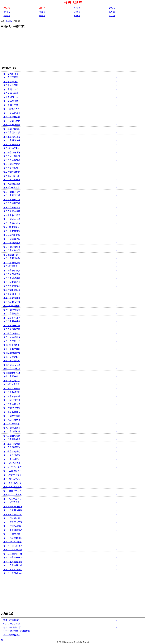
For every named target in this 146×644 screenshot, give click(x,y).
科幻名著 (42, 12)
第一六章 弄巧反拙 (12, 133)
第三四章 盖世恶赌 (12, 203)
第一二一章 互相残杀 (13, 546)
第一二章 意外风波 (12, 117)
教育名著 (77, 16)
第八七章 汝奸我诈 (12, 412)
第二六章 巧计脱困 (12, 172)
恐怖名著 (112, 12)
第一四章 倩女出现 (12, 125)
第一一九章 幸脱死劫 (13, 538)
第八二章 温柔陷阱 (12, 392)
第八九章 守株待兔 (12, 420)
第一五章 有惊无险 (12, 129)
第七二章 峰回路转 (12, 353)
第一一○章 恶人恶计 (12, 502)
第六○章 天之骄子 (11, 306)
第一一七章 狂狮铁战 (13, 530)
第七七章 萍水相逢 (12, 373)
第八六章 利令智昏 (12, 408)
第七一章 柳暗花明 (12, 349)
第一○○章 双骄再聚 (12, 463)
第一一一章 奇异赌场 (13, 507)
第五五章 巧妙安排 (12, 286)
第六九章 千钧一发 (12, 341)
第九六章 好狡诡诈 (12, 447)
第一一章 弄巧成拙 (12, 113)
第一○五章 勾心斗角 (12, 483)
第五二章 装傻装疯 (12, 274)
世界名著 (77, 8)
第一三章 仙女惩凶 (12, 121)
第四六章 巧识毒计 (12, 250)
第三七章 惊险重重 (12, 215)
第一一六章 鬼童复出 (13, 526)
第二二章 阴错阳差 (12, 156)
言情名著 (77, 12)
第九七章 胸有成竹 (12, 452)
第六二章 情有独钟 (12, 314)
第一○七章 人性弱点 (12, 491)
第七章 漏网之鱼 (11, 97)
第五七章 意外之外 (12, 294)
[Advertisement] (69, 49)
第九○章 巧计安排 (11, 424)
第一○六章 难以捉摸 (12, 487)
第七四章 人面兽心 (12, 361)
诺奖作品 (112, 8)
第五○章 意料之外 (11, 266)
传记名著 (112, 16)
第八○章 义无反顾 (11, 384)
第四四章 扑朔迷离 (12, 243)
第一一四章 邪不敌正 (13, 518)
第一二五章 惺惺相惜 (13, 562)
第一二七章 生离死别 (13, 570)
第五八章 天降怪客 (12, 298)
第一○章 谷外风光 (11, 109)
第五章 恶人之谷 (11, 89)
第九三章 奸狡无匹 (12, 436)
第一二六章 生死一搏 (13, 565)
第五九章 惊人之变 (12, 302)
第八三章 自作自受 (12, 396)
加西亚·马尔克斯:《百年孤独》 (17, 631)
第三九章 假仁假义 (12, 223)
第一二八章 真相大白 (13, 573)
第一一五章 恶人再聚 (13, 522)
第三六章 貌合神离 (12, 211)
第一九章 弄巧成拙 (12, 145)
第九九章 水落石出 (12, 459)
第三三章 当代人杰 (12, 200)
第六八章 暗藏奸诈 (12, 337)
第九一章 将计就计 (12, 428)
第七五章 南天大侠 (12, 365)
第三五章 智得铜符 (12, 208)
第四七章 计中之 (11, 255)
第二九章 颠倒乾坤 (12, 184)
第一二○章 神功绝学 (12, 542)
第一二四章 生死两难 (13, 557)
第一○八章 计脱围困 (12, 495)
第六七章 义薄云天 (12, 334)
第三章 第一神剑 (11, 82)
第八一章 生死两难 (12, 389)
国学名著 (7, 12)
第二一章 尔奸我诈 (12, 153)
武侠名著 (42, 16)
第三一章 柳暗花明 (12, 192)
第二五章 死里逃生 (12, 168)
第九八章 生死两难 (12, 455)
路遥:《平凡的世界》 (13, 628)
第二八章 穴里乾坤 (12, 180)
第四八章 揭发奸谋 (12, 258)
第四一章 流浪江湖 (12, 231)
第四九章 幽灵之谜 (12, 263)
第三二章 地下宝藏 (12, 195)
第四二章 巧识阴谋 (12, 235)
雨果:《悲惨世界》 (12, 620)
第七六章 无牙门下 (12, 369)
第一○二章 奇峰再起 (12, 471)
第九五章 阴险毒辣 (12, 444)
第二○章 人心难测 (11, 148)
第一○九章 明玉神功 (12, 499)
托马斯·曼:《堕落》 (12, 624)
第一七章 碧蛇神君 (12, 137)
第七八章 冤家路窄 (12, 376)
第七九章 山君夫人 (12, 381)
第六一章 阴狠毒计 (12, 310)
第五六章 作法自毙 (12, 290)
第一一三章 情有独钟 (13, 515)
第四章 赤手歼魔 (11, 85)
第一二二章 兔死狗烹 (13, 550)
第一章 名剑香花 (11, 74)
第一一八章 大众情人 (13, 534)
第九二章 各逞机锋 (12, 432)
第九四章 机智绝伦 (12, 439)
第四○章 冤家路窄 (11, 227)
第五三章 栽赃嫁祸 (12, 278)
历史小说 (7, 16)
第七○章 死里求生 (11, 345)
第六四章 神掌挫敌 (12, 321)
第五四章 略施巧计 (12, 282)
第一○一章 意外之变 (12, 467)
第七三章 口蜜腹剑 (12, 357)
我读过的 (9, 21)
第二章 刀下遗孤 (11, 77)
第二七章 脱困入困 (12, 176)
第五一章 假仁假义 (12, 271)
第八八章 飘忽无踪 (12, 416)
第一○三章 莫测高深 (12, 475)
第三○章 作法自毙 (11, 188)
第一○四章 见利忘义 (12, 479)
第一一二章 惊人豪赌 (13, 510)
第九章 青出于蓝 (11, 105)
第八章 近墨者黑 (11, 101)
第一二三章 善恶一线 (13, 554)
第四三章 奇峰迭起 (12, 239)
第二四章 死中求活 (12, 164)
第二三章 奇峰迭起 (12, 160)
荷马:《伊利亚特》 (12, 635)
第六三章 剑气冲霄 (12, 318)
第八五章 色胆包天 (12, 404)
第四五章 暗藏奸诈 (12, 247)
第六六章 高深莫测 (12, 329)
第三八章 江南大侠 (12, 219)
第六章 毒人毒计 (11, 93)
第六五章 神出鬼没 (12, 326)
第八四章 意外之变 (12, 400)
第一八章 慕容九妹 (12, 140)
